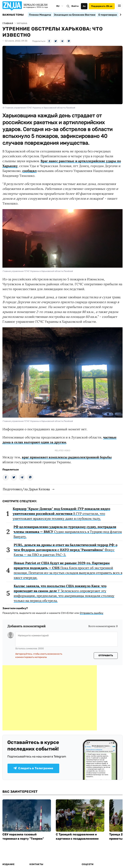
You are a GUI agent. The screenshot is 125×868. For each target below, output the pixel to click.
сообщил (29, 171)
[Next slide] (120, 15)
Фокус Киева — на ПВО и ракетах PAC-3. (66, 550)
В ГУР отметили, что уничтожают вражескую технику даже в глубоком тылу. (61, 514)
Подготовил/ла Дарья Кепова (26, 489)
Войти (75, 6)
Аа (84, 6)
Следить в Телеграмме (33, 768)
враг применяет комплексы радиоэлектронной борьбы (67, 457)
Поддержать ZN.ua (102, 6)
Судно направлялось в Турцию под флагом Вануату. (68, 532)
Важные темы (13, 15)
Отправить (106, 656)
